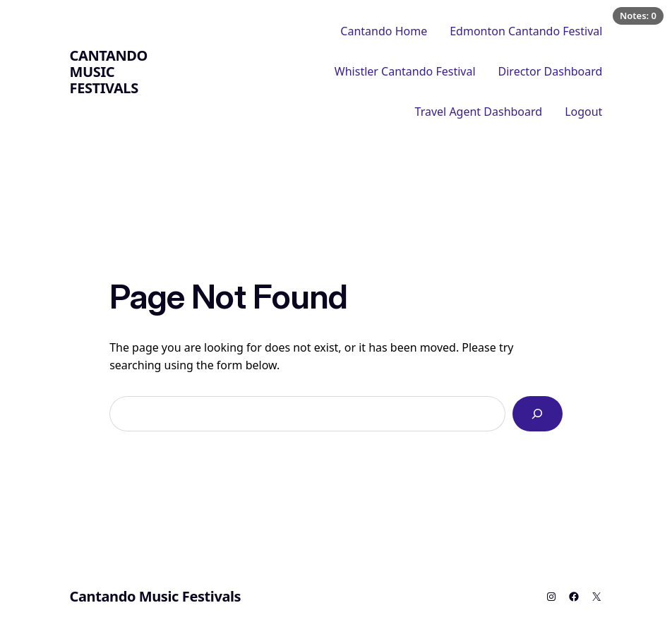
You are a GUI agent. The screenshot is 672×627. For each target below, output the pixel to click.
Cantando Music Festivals (109, 72)
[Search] (538, 413)
